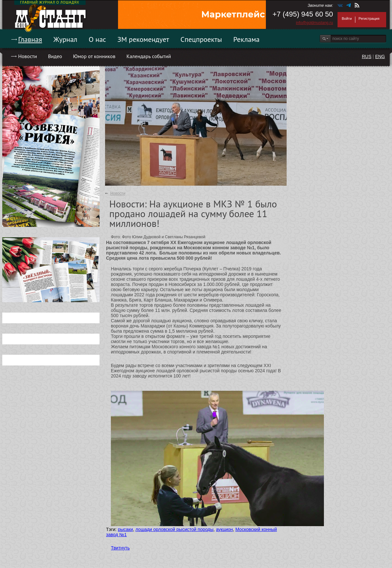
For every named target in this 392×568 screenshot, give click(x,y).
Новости (28, 56)
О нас (97, 39)
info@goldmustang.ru (315, 23)
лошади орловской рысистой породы (175, 529)
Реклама (247, 39)
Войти (347, 19)
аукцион (224, 529)
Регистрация (369, 19)
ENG (380, 56)
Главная (30, 39)
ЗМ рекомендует (143, 39)
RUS (367, 56)
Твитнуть (120, 548)
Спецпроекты (201, 39)
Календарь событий (149, 56)
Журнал (65, 39)
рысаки (125, 529)
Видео (55, 56)
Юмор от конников (94, 56)
